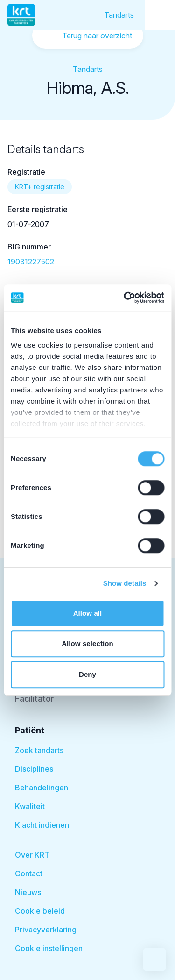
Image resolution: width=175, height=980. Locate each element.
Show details (125, 583)
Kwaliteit (30, 806)
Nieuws (28, 892)
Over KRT (32, 855)
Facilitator (35, 699)
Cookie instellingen (49, 948)
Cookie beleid (40, 911)
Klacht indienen (42, 825)
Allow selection (87, 643)
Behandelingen (42, 788)
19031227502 (31, 262)
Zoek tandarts (39, 750)
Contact (29, 873)
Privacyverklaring (46, 930)
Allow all (88, 613)
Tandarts (119, 15)
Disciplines (34, 769)
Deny (87, 674)
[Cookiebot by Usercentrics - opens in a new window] (125, 298)
